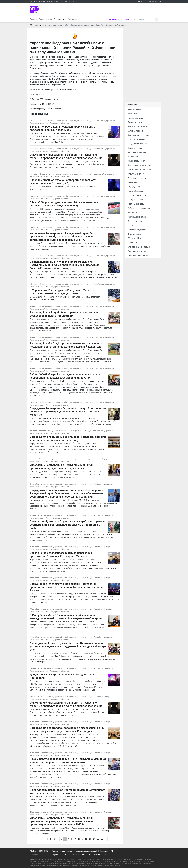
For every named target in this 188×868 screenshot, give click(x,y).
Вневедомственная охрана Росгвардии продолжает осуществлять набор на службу (63, 182)
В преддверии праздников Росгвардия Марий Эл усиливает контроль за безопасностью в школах (68, 791)
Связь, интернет (135, 221)
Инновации (133, 157)
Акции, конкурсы (135, 118)
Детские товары (135, 148)
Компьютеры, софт (136, 161)
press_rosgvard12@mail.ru (51, 109)
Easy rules (104, 851)
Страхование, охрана (137, 230)
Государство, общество (59, 123)
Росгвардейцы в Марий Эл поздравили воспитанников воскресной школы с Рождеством (65, 314)
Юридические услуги (137, 251)
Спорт (130, 225)
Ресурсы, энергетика (137, 217)
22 (86, 839)
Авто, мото (132, 114)
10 (79, 839)
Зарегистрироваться (154, 2)
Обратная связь (80, 855)
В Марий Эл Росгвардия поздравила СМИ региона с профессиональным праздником (62, 128)
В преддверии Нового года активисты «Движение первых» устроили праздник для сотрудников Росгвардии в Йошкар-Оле (68, 646)
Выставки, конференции (139, 135)
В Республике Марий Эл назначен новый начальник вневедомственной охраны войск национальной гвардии (66, 617)
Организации (60, 19)
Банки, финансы (135, 122)
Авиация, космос (135, 109)
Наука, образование (137, 191)
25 (98, 839)
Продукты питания (136, 200)
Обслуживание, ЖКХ (137, 195)
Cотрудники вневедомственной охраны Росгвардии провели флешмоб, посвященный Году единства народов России (66, 587)
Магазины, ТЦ (134, 182)
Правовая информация (99, 855)
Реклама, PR (133, 213)
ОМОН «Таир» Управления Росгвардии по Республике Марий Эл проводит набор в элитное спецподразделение (66, 156)
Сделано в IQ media (38, 855)
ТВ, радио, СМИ (134, 238)
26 (102, 839)
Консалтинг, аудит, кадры (139, 165)
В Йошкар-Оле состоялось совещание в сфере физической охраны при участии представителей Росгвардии (67, 729)
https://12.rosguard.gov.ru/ (47, 99)
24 (94, 839)
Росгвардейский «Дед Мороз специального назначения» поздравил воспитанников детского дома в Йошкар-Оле (66, 345)
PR (31, 25)
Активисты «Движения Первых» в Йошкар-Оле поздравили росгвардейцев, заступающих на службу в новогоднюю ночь (68, 525)
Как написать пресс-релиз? (86, 851)
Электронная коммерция (139, 247)
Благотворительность (137, 127)
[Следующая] (106, 839)
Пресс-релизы (45, 19)
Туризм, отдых (134, 243)
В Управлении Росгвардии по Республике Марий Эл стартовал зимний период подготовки (62, 292)
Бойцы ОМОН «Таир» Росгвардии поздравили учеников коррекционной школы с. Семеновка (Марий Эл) (65, 376)
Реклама (67, 855)
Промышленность (136, 204)
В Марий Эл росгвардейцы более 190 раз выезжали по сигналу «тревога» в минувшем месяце (65, 204)
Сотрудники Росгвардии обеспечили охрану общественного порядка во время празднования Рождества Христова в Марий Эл (68, 412)
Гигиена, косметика (136, 139)
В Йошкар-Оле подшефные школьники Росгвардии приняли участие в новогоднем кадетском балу (68, 438)
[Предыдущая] (44, 839)
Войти (141, 2)
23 (90, 839)
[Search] (143, 19)
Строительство (134, 234)
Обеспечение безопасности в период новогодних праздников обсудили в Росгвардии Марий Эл (61, 554)
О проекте (56, 855)
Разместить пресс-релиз (119, 19)
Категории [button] (72, 19)
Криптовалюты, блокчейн (139, 170)
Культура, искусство (137, 174)
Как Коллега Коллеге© (138, 256)
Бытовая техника (135, 131)
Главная (33, 19)
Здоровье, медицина (137, 152)
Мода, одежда (134, 187)
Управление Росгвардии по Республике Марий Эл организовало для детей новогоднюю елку (61, 466)
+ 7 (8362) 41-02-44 (47, 104)
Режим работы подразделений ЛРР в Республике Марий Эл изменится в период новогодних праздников (68, 760)
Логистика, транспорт (137, 178)
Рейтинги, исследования (139, 208)
